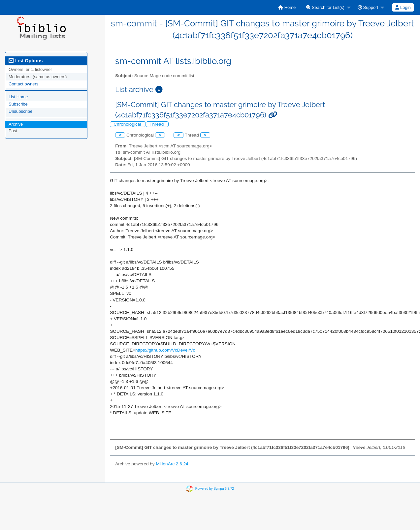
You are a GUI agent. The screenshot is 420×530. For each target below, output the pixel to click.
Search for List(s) (325, 7)
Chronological (128, 124)
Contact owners (23, 84)
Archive (16, 124)
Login (403, 7)
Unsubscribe (20, 111)
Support (368, 7)
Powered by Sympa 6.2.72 (215, 489)
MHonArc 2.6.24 (172, 464)
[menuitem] (287, 7)
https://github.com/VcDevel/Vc (165, 350)
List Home (18, 97)
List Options (26, 61)
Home (287, 7)
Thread (157, 124)
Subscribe (18, 104)
